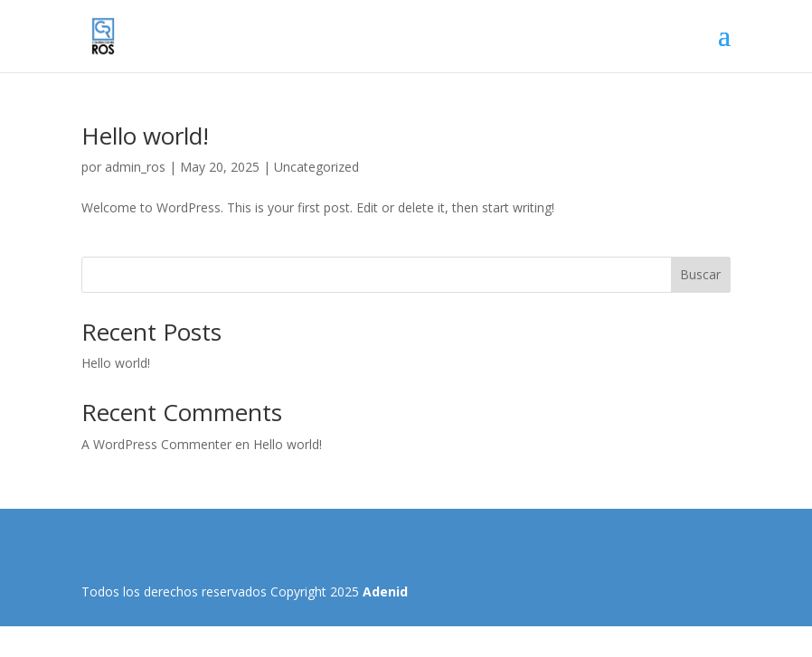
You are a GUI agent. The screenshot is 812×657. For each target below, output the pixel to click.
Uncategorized (316, 167)
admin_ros (135, 167)
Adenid (385, 591)
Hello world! (145, 136)
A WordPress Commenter (156, 444)
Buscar (700, 274)
